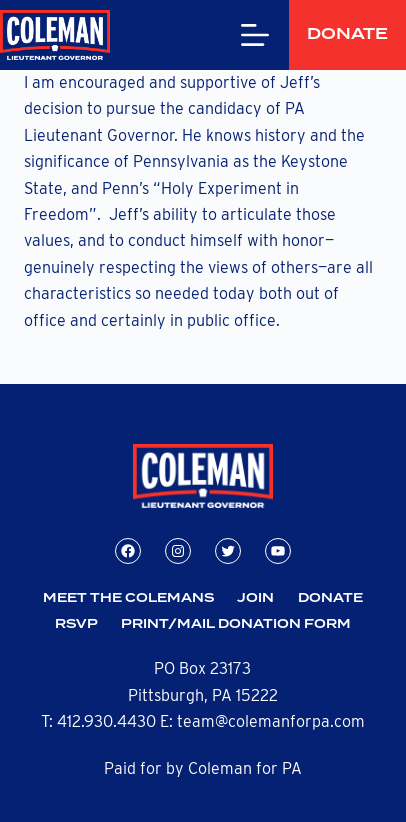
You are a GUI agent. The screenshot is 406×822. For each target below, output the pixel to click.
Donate (330, 34)
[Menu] (221, 35)
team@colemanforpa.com (271, 721)
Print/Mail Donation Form (236, 624)
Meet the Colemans (128, 598)
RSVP (76, 624)
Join (255, 598)
